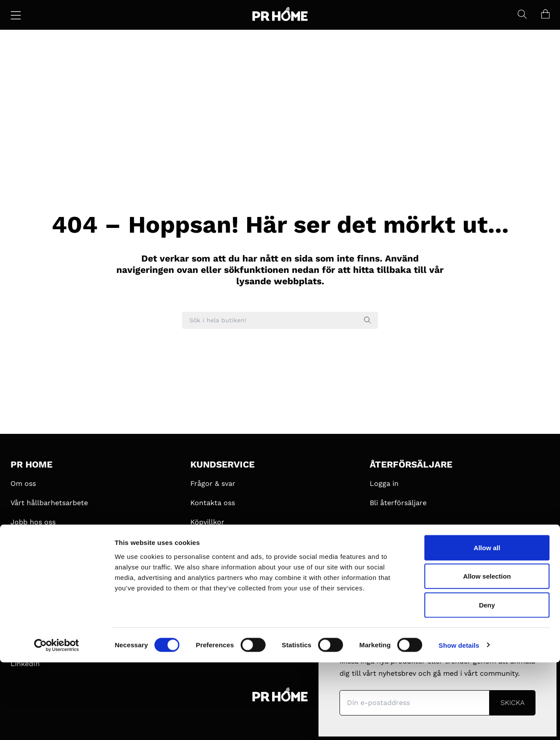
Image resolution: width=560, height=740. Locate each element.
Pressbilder (209, 580)
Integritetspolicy (218, 541)
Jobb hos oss (33, 522)
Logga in (384, 483)
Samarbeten (31, 541)
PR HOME (31, 464)
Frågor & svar (213, 483)
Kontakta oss (213, 503)
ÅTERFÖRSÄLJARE (411, 464)
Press (199, 560)
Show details (459, 723)
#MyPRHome (32, 560)
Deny (487, 682)
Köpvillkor (207, 522)
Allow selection (487, 654)
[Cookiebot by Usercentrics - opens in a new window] (57, 723)
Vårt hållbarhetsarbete (49, 503)
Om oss (23, 483)
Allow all (487, 625)
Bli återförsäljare (398, 503)
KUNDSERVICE (222, 464)
